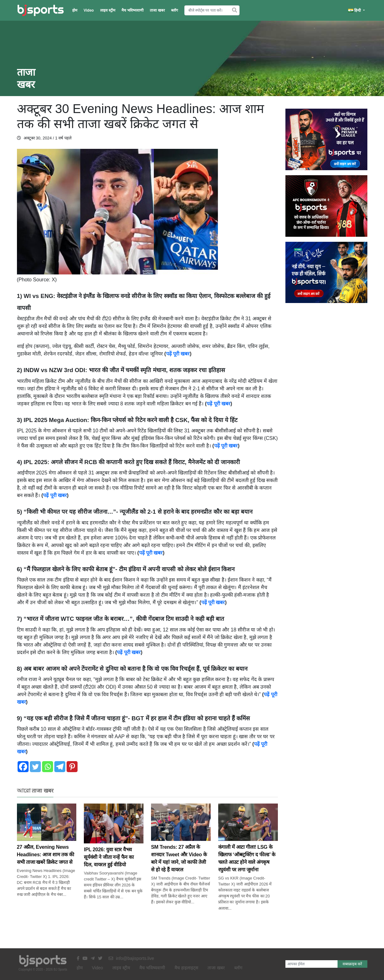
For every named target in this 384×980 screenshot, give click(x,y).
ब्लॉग (175, 10)
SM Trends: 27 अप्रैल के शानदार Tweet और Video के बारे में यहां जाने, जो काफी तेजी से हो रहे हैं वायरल (181, 846)
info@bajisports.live (131, 958)
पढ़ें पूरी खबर (178, 354)
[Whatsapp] (48, 767)
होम (75, 10)
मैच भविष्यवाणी (133, 10)
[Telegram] (60, 767)
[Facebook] (23, 767)
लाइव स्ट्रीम (108, 10)
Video (89, 10)
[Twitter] (35, 767)
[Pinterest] (72, 767)
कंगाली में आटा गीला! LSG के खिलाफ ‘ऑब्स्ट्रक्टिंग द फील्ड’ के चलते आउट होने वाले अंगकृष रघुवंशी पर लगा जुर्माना (248, 846)
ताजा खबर (157, 10)
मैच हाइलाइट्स (186, 968)
